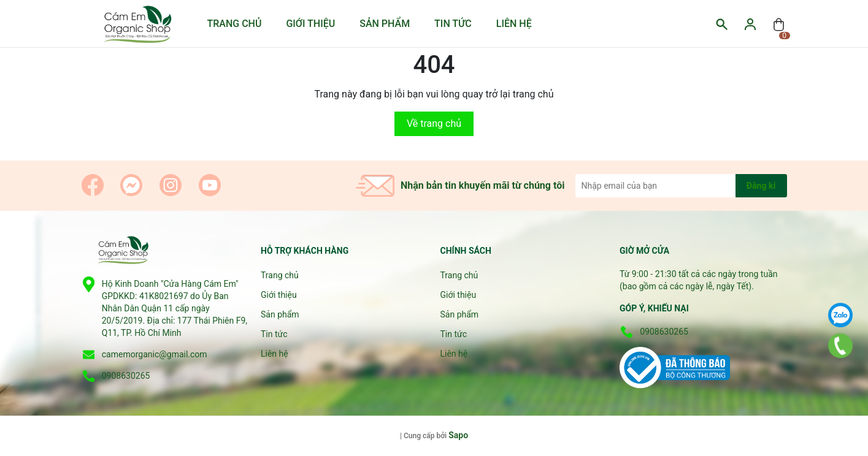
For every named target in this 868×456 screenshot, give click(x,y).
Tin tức (453, 24)
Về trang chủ (434, 123)
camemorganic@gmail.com (155, 354)
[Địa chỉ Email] (681, 186)
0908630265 (126, 376)
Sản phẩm (385, 24)
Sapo (458, 435)
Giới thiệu (310, 24)
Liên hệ (514, 24)
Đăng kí (761, 186)
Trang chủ (235, 24)
